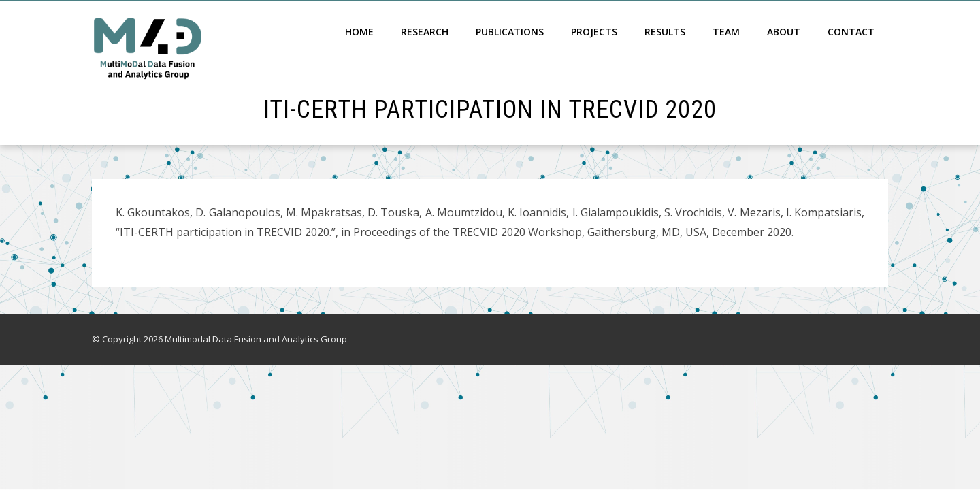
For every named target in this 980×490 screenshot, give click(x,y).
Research (425, 32)
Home (359, 32)
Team (726, 32)
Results (665, 32)
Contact (851, 32)
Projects (594, 32)
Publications (510, 32)
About (784, 32)
